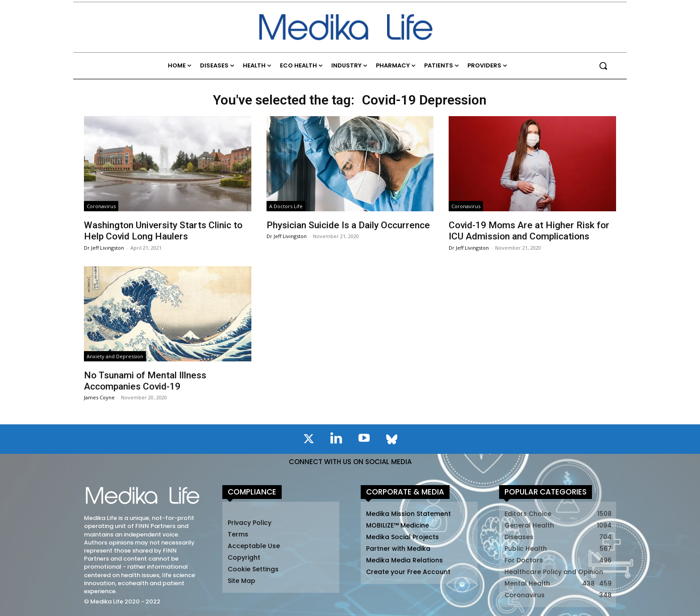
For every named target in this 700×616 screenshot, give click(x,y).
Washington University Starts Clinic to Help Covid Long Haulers (163, 231)
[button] (603, 66)
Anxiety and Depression (115, 356)
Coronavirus (101, 206)
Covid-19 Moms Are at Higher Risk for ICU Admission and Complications (529, 231)
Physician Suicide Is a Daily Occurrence (348, 225)
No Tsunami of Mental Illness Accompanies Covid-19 (145, 381)
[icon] (308, 440)
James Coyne (99, 397)
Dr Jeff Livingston (104, 248)
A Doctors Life (286, 206)
